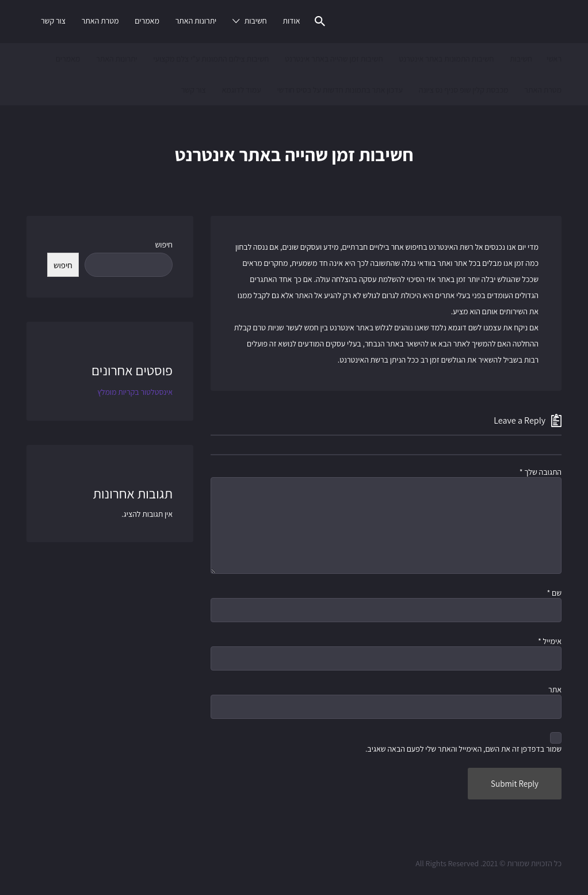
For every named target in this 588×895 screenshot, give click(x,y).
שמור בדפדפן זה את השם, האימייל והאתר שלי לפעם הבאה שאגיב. (463, 749)
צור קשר (53, 21)
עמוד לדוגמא (241, 90)
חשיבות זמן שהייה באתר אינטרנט (334, 59)
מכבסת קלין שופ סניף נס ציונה (464, 90)
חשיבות (256, 21)
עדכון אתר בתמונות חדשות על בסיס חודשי (339, 90)
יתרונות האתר (196, 21)
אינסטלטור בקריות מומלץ (135, 392)
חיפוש (164, 245)
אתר (555, 690)
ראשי (554, 59)
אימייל (550, 641)
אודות (291, 21)
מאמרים (147, 21)
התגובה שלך (541, 472)
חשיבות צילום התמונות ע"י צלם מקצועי (211, 59)
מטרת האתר (100, 21)
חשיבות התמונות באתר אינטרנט (446, 59)
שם (554, 593)
